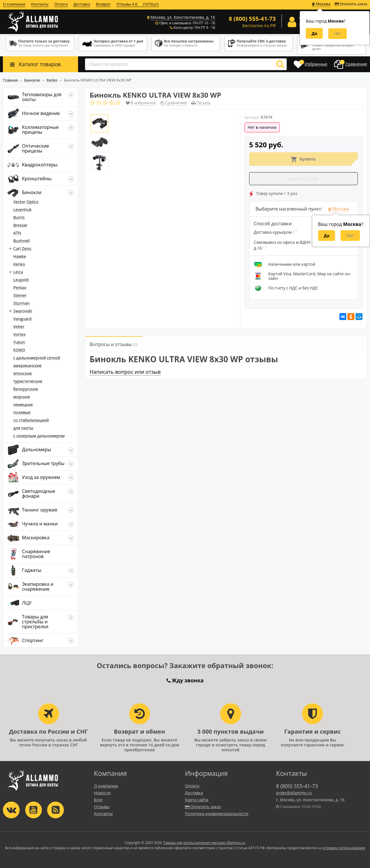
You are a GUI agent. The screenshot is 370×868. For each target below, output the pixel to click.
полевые (22, 412)
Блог (98, 800)
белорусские (26, 389)
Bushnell (21, 241)
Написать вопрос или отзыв (125, 372)
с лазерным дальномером (39, 436)
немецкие (23, 405)
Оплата (61, 4)
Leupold (21, 280)
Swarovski (23, 311)
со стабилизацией (31, 420)
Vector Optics (26, 202)
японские (23, 373)
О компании (14, 4)
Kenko (19, 264)
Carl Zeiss (22, 249)
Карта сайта (197, 800)
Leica (18, 272)
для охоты (23, 428)
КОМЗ (19, 350)
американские (27, 366)
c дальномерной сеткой (37, 358)
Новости (102, 793)
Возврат (103, 4)
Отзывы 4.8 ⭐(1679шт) (138, 4)
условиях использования (344, 848)
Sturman (21, 303)
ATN (17, 233)
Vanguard (22, 319)
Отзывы (102, 807)
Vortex (20, 334)
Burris (19, 217)
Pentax (20, 288)
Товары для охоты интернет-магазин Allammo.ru (204, 843)
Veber (19, 327)
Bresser (21, 225)
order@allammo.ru (294, 793)
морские (22, 397)
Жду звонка (185, 680)
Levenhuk (22, 210)
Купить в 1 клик (304, 179)
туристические (28, 381)
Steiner (20, 295)
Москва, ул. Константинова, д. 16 (183, 17)
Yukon (19, 342)
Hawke (20, 256)
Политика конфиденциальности (217, 814)
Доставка (82, 4)
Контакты (40, 4)
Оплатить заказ (351, 4)
